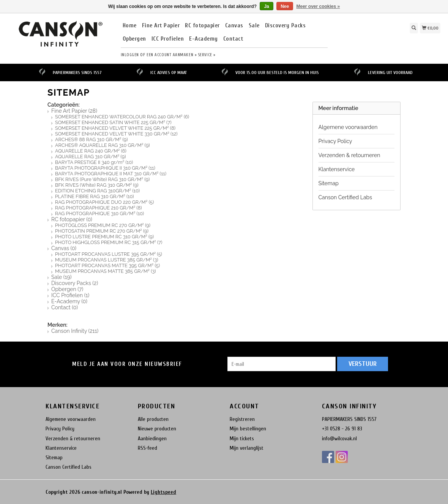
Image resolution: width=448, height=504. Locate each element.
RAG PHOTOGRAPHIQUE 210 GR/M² (99, 208)
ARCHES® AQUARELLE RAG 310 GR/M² (103, 145)
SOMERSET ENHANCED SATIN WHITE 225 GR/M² (113, 122)
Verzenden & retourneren (349, 155)
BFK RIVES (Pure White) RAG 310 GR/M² (102, 179)
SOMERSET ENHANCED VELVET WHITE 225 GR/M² (115, 128)
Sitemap (329, 183)
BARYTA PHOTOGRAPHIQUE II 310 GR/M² (105, 168)
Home (130, 26)
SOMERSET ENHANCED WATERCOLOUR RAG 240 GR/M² (122, 117)
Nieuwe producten (157, 429)
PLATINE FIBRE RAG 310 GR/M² (95, 196)
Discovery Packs (286, 26)
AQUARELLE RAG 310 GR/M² (91, 157)
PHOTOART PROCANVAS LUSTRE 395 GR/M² (109, 254)
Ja (266, 6)
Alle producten (153, 419)
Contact (233, 39)
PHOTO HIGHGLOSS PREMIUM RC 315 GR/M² (109, 242)
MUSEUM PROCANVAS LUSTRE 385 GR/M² (107, 260)
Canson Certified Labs (345, 197)
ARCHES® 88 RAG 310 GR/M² (91, 139)
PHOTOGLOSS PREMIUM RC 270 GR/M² (103, 225)
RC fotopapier (202, 26)
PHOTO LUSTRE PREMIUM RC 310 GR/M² (104, 237)
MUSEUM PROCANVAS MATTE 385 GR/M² (106, 271)
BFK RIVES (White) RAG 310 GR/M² (97, 185)
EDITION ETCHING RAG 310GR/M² (97, 191)
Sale (254, 26)
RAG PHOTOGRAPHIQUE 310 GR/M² (99, 213)
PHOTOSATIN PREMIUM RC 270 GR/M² (102, 231)
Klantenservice (337, 169)
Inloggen (130, 55)
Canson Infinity (75, 331)
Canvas (234, 26)
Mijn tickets (242, 439)
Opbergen (134, 39)
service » (207, 55)
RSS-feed (147, 448)
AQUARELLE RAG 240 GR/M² (91, 151)
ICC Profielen (168, 39)
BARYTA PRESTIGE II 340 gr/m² (94, 162)
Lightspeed (163, 492)
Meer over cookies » (318, 6)
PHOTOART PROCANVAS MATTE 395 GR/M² (107, 265)
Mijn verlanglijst (247, 448)
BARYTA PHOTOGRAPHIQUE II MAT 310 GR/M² (111, 174)
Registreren (242, 419)
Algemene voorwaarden (348, 127)
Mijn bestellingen (248, 429)
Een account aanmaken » (172, 55)
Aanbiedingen (152, 439)
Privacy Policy (335, 141)
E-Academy (203, 39)
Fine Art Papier (161, 26)
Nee (285, 6)
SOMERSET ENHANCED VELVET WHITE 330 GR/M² (116, 134)
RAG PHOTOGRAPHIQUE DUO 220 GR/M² (104, 202)
